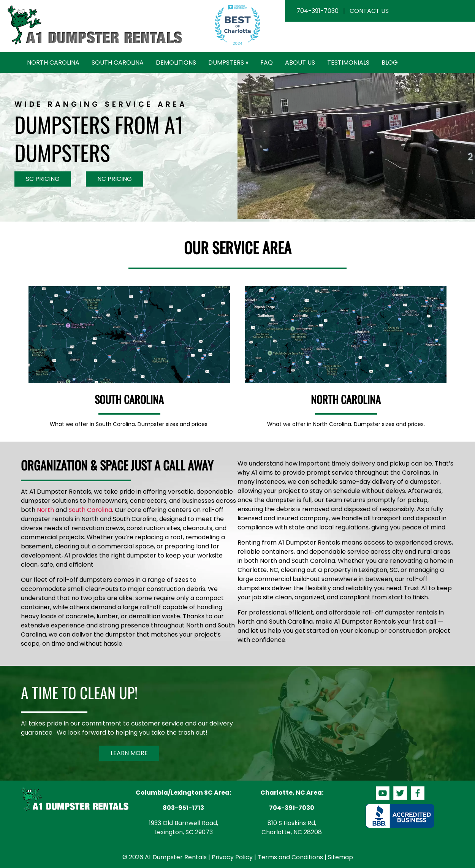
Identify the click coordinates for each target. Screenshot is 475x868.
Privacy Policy (232, 857)
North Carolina (53, 63)
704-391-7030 (317, 11)
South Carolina (118, 63)
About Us (300, 63)
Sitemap (340, 857)
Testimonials (348, 63)
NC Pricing (115, 179)
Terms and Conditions (290, 857)
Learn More (129, 753)
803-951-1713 (183, 808)
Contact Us (369, 11)
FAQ (267, 63)
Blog (390, 63)
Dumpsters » (228, 63)
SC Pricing (43, 179)
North (45, 510)
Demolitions (176, 63)
